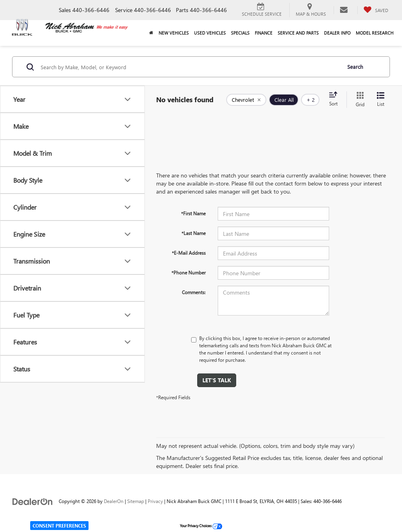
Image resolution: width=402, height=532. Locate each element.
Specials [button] (240, 33)
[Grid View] (359, 100)
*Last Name (194, 233)
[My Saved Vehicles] (376, 10)
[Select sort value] (336, 99)
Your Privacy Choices (201, 526)
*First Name (193, 213)
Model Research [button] (375, 33)
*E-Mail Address (189, 253)
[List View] (381, 100)
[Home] (152, 33)
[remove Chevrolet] (246, 100)
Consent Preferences (59, 526)
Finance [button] (264, 33)
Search (355, 67)
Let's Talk (217, 380)
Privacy (155, 501)
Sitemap (136, 501)
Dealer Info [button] (337, 33)
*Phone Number (189, 272)
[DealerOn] (33, 501)
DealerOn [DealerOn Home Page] (114, 501)
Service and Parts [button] (298, 33)
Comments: (194, 292)
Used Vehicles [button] (210, 33)
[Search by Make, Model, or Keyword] (190, 67)
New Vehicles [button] (174, 33)
